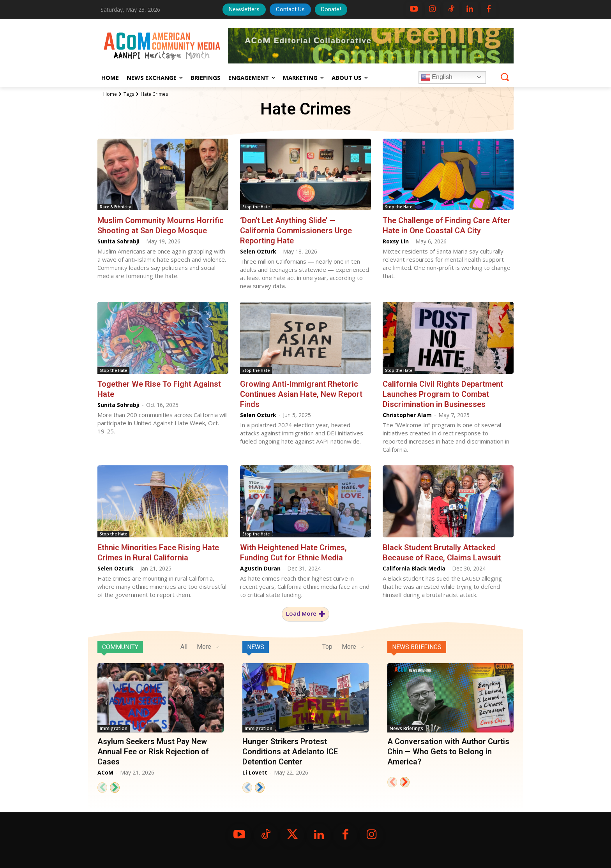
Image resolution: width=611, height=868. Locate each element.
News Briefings (417, 647)
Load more (305, 614)
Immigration (114, 728)
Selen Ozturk (258, 251)
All (184, 647)
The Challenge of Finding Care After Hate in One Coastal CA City (447, 225)
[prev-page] (102, 788)
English (437, 77)
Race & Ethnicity (115, 207)
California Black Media (414, 568)
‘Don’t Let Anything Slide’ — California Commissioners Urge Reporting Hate (296, 231)
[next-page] (115, 788)
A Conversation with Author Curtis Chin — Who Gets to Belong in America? (448, 752)
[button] (505, 77)
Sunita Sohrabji (118, 241)
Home (110, 94)
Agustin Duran (260, 568)
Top (327, 647)
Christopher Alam (407, 415)
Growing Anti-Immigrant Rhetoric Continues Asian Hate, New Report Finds (301, 394)
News (256, 647)
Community (120, 647)
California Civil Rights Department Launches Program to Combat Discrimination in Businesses (443, 394)
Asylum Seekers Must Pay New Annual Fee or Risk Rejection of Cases (153, 752)
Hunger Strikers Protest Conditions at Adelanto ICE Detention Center (290, 752)
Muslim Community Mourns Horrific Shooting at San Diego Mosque (161, 225)
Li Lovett (255, 772)
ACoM (105, 772)
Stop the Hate (256, 207)
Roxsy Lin (396, 241)
